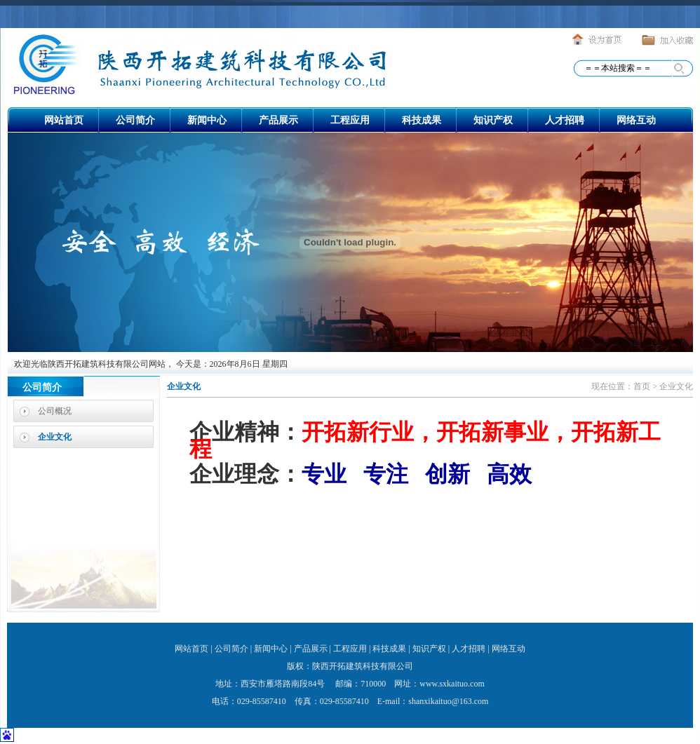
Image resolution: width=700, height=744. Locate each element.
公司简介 (135, 120)
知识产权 (493, 120)
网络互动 (636, 120)
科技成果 (422, 120)
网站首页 (64, 120)
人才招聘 (565, 120)
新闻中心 (207, 120)
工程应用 (350, 120)
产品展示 (278, 120)
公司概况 (55, 411)
